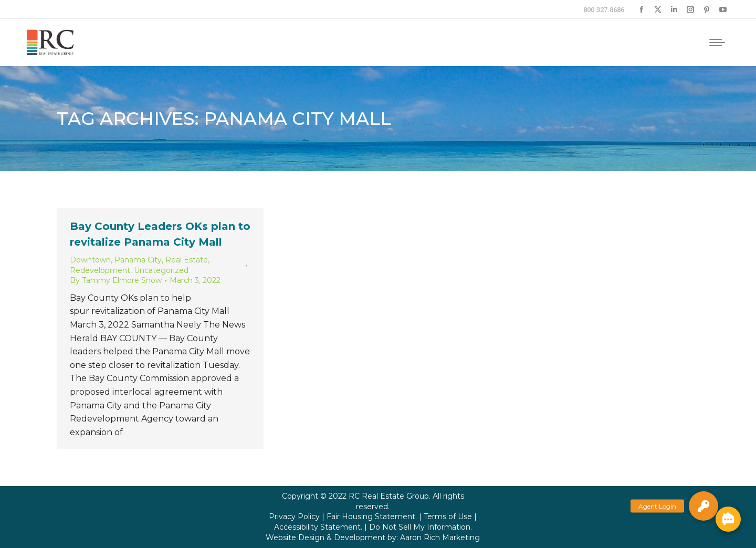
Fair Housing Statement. (372, 517)
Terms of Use (448, 517)
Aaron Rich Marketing (440, 538)
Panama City (138, 260)
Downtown (90, 260)
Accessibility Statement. (318, 527)
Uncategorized (161, 270)
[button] (703, 506)
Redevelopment (100, 270)
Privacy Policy (294, 517)
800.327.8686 (604, 10)
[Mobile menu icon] (717, 43)
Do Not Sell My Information (420, 527)
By (116, 280)
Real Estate (187, 260)
